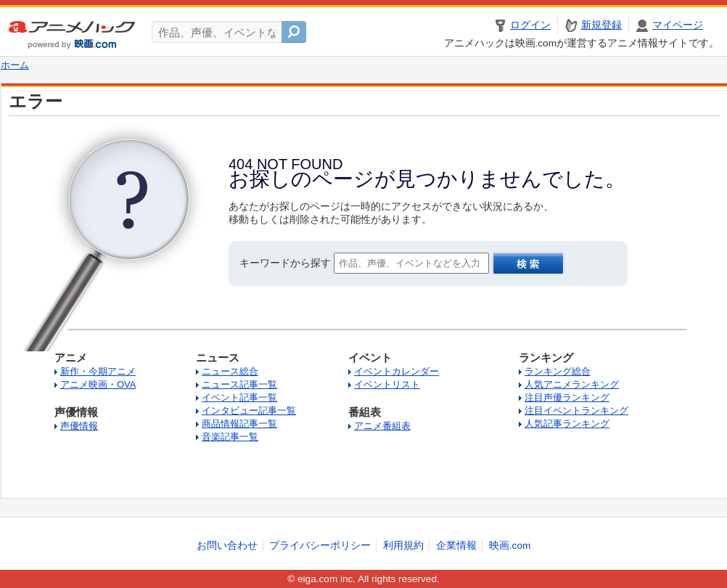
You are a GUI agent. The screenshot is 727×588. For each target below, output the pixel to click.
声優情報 (79, 426)
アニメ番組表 (382, 426)
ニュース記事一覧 (239, 384)
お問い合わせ (227, 546)
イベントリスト (387, 384)
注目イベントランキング (576, 411)
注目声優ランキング (567, 397)
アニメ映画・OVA (98, 384)
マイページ (678, 25)
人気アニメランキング (572, 384)
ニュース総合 (230, 371)
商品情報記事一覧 (239, 424)
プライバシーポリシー (320, 546)
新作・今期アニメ (98, 371)
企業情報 (456, 546)
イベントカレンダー (397, 371)
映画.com (510, 546)
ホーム (15, 65)
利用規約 (403, 546)
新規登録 (601, 25)
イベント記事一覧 (239, 397)
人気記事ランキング (567, 424)
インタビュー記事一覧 (249, 411)
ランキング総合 (558, 371)
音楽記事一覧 (230, 437)
